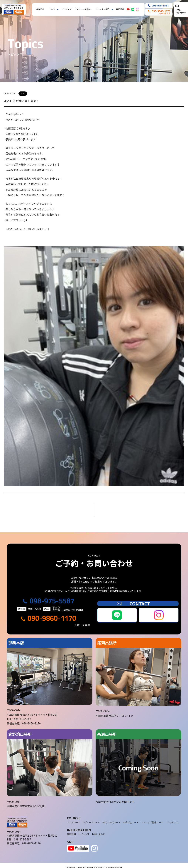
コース (52, 9)
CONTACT (138, 599)
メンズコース (73, 818)
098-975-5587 (52, 597)
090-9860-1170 (52, 614)
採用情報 (120, 9)
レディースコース (91, 818)
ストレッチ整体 (83, 9)
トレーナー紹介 (103, 9)
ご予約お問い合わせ (181, 11)
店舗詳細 (40, 9)
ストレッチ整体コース (152, 818)
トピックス (84, 830)
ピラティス (67, 9)
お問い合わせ (98, 830)
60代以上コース (131, 818)
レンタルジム (172, 818)
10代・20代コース (111, 818)
